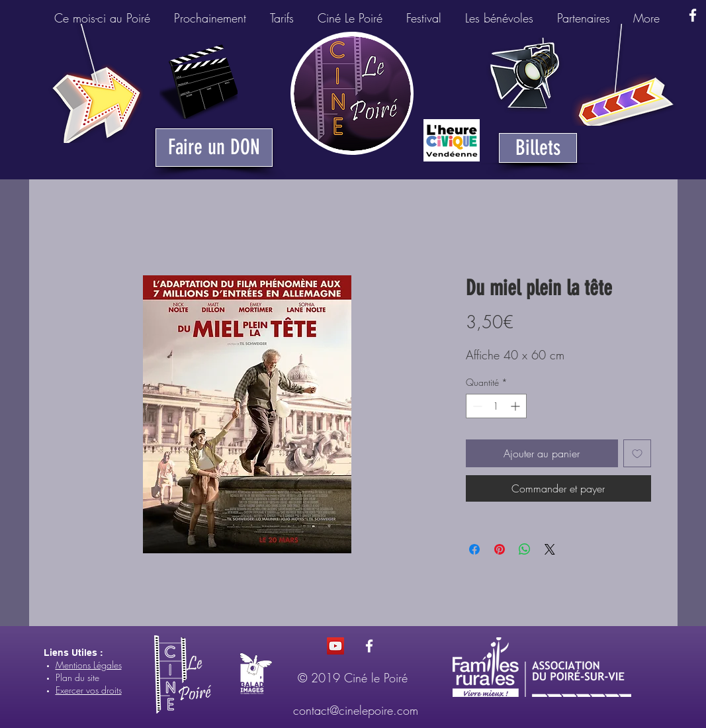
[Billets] (538, 148)
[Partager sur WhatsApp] (525, 549)
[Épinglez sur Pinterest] (500, 549)
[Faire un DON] (214, 148)
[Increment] (516, 406)
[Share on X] (550, 549)
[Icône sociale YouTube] (335, 646)
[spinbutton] (496, 406)
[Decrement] (476, 406)
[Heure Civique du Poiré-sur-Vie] (452, 140)
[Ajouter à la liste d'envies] (637, 453)
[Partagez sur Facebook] (474, 549)
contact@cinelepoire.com (356, 710)
